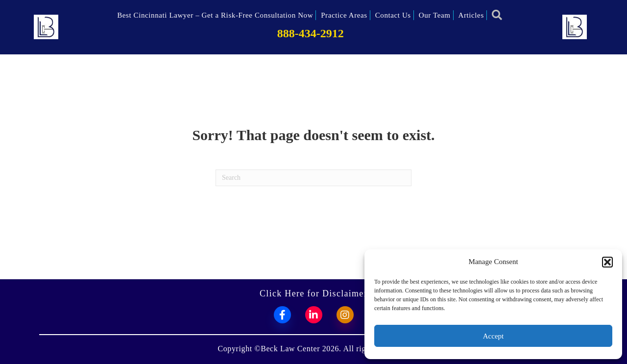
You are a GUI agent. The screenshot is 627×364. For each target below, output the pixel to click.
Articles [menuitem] (471, 15)
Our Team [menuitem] (435, 15)
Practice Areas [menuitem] (344, 15)
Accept (493, 336)
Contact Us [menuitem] (393, 15)
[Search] (313, 178)
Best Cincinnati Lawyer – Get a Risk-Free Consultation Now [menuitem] (215, 15)
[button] (607, 262)
